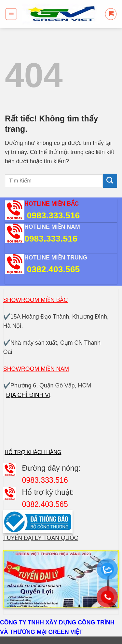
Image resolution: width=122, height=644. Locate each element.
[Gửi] (110, 181)
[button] (11, 14)
